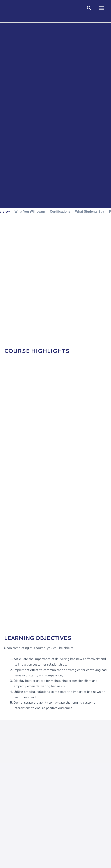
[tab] (30, 212)
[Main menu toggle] (102, 8)
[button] (89, 9)
